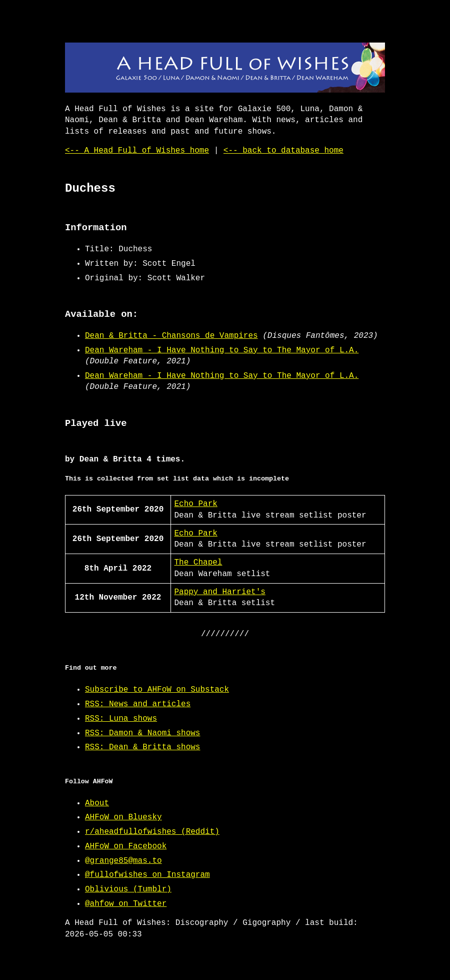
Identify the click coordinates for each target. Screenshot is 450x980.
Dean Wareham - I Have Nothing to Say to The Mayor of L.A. (222, 350)
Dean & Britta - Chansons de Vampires (171, 336)
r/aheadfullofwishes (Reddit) (152, 832)
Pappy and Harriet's (219, 592)
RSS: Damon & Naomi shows (142, 733)
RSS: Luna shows (121, 719)
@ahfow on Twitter (126, 904)
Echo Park (195, 504)
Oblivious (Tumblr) (128, 889)
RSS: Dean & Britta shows (142, 747)
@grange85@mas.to (123, 861)
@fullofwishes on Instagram (147, 875)
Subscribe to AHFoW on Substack (157, 690)
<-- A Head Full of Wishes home (137, 151)
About (97, 803)
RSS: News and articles (138, 704)
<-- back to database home (283, 151)
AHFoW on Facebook (126, 846)
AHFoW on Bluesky (123, 817)
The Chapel (198, 563)
